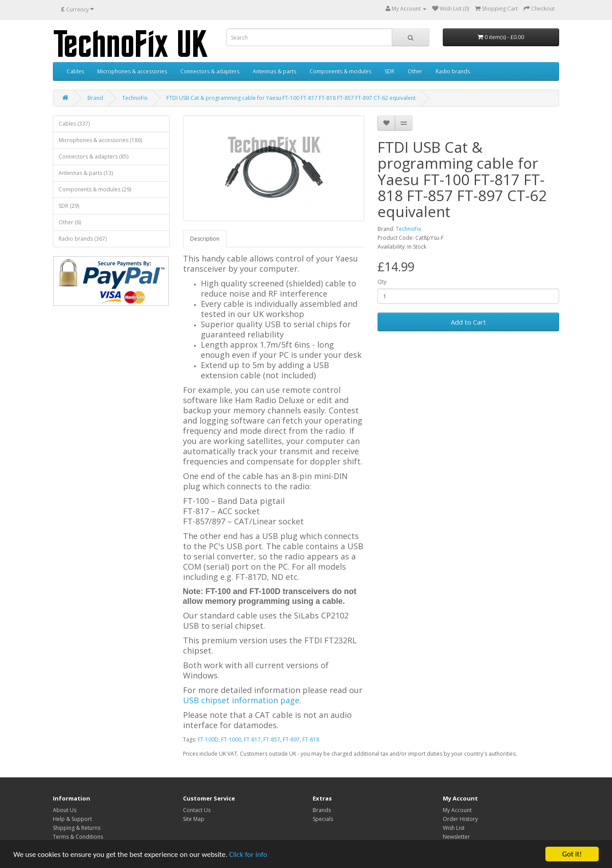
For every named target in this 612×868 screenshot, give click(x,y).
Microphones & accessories (132, 71)
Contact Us (197, 810)
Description (205, 239)
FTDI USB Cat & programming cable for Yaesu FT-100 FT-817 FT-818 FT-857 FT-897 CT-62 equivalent (291, 98)
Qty (382, 282)
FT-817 (252, 739)
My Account (457, 810)
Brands (322, 810)
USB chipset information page (241, 700)
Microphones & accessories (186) (100, 140)
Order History (460, 819)
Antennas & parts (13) (86, 173)
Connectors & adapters (210, 71)
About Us (65, 810)
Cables (75, 71)
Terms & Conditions (78, 837)
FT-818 (311, 739)
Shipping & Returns (77, 828)
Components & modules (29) (95, 189)
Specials (323, 819)
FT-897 (291, 739)
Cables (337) (74, 124)
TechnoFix (135, 98)
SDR (389, 71)
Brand (95, 98)
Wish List (454, 828)
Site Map (194, 819)
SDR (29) (69, 206)
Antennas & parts (274, 71)
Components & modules (340, 71)
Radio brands (453, 71)
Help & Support (72, 819)
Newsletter (456, 837)
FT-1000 (231, 739)
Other (415, 71)
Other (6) (70, 222)
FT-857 (272, 739)
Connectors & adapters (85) (93, 157)
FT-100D (208, 739)
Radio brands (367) (83, 239)
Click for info (248, 854)
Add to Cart (468, 322)
